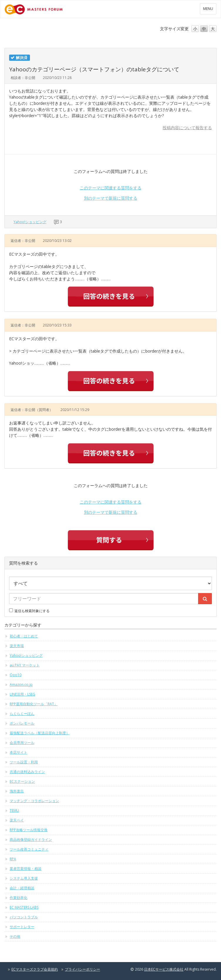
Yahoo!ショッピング (30, 222)
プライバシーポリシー (82, 969)
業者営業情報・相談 (26, 869)
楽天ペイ (17, 820)
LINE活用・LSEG (22, 694)
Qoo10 (16, 675)
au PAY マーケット (25, 665)
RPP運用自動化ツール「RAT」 (34, 704)
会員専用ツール (22, 743)
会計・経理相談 (22, 888)
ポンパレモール (22, 723)
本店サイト (18, 752)
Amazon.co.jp (21, 685)
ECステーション (22, 781)
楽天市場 (17, 646)
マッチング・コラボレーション (34, 801)
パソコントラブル (24, 917)
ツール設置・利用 (24, 762)
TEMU (14, 810)
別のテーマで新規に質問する (111, 198)
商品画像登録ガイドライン (31, 840)
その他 (15, 936)
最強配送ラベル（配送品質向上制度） (40, 733)
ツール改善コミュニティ (29, 849)
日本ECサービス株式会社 (164, 969)
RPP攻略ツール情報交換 (29, 830)
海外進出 (17, 791)
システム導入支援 (24, 878)
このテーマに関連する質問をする (111, 188)
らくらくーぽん (22, 714)
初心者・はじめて (24, 636)
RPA (13, 859)
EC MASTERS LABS (24, 907)
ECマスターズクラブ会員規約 (35, 969)
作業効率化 (18, 898)
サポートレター (22, 927)
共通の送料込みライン (27, 772)
